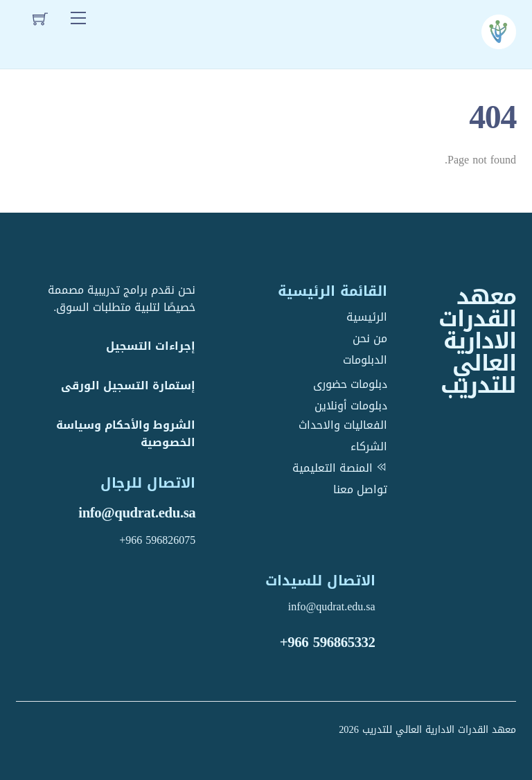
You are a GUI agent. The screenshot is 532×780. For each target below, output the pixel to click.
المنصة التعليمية (340, 468)
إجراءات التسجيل (151, 346)
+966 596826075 (157, 540)
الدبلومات (365, 360)
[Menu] (78, 19)
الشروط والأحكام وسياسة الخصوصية (126, 434)
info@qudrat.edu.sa (137, 513)
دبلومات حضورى (350, 384)
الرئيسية (367, 317)
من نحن (370, 338)
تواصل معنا (360, 489)
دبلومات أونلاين (351, 406)
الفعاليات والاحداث (343, 425)
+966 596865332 (328, 642)
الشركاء (369, 446)
